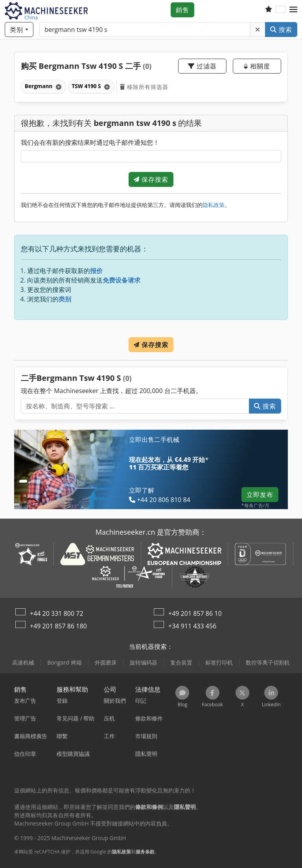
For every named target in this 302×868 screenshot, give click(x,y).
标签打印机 (219, 662)
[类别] (19, 30)
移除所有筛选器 (144, 87)
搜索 (281, 30)
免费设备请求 (122, 280)
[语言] (281, 10)
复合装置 (181, 662)
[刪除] (258, 30)
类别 (65, 299)
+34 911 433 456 (192, 626)
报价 (96, 271)
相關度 (257, 66)
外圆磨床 (106, 662)
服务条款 (145, 852)
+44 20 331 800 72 (57, 613)
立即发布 (260, 495)
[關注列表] (269, 10)
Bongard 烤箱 (64, 662)
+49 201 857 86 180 (58, 626)
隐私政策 (214, 205)
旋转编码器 (144, 662)
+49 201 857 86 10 (195, 613)
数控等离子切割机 (268, 662)
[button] (293, 10)
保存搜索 (151, 179)
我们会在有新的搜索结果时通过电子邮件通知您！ (90, 142)
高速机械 (23, 662)
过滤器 (202, 66)
